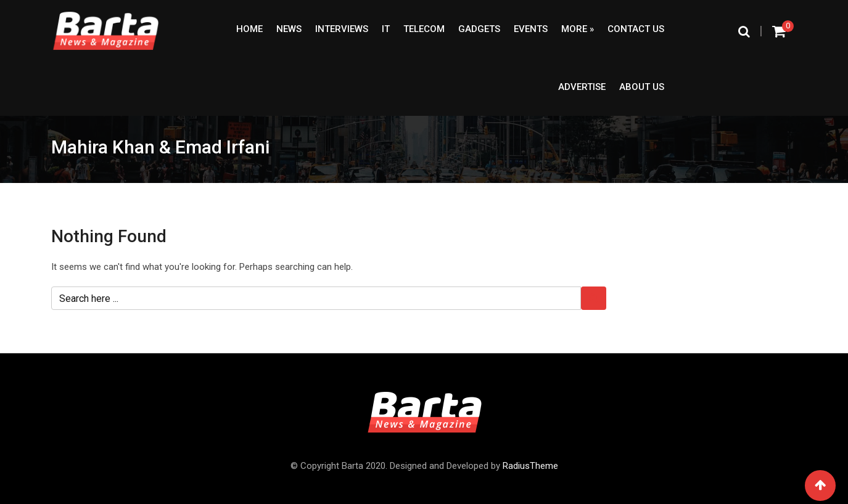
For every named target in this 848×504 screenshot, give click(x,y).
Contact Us (636, 29)
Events (531, 29)
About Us (642, 87)
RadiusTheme (530, 466)
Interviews (342, 29)
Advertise (582, 87)
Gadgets (479, 29)
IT (386, 29)
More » (578, 29)
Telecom (424, 29)
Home (249, 29)
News (289, 29)
